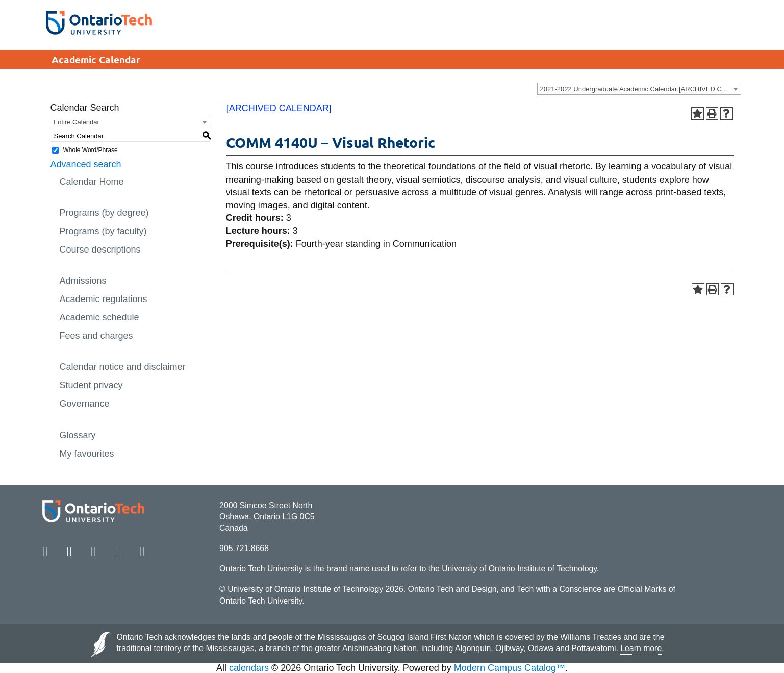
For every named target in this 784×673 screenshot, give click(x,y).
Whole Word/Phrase (90, 150)
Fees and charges (96, 336)
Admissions (83, 281)
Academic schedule (99, 317)
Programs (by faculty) (103, 231)
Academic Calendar (96, 59)
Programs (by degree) (104, 213)
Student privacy (91, 385)
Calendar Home (91, 182)
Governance (84, 404)
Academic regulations (103, 299)
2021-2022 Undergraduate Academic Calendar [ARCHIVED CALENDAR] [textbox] (640, 89)
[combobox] (639, 89)
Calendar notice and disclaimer (122, 367)
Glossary (77, 435)
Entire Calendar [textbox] (76, 122)
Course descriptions (100, 250)
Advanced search (85, 164)
